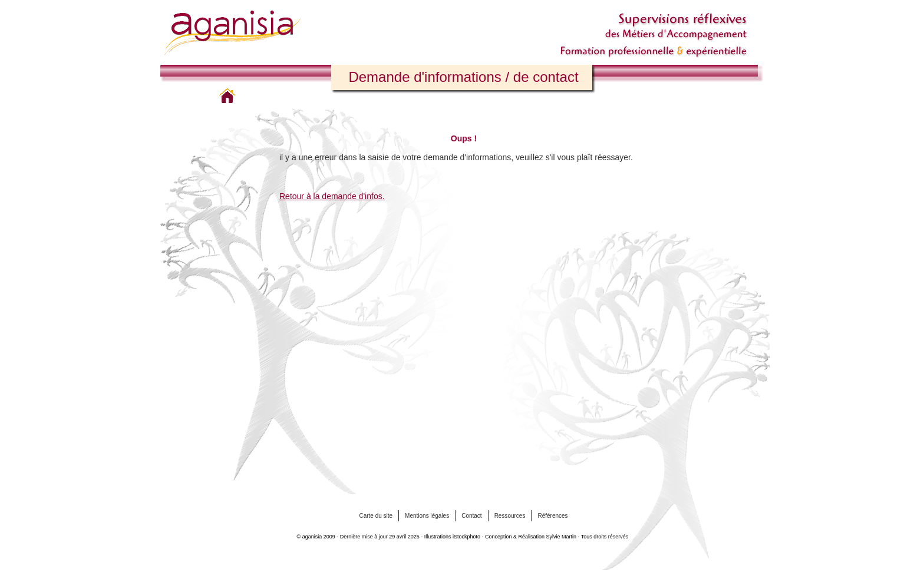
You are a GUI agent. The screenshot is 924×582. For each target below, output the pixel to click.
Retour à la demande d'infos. (332, 196)
